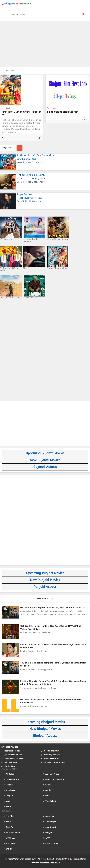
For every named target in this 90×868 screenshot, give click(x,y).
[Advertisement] (45, 43)
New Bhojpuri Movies (45, 729)
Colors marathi (52, 844)
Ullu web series (11, 763)
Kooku (48, 785)
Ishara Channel (13, 833)
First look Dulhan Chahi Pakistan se (22, 113)
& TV (48, 838)
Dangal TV (50, 833)
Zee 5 (8, 807)
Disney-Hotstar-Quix (55, 780)
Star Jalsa (10, 844)
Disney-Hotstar (13, 780)
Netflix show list (52, 751)
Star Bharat (51, 827)
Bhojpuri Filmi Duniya (29, 859)
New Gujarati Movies (45, 460)
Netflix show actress (14, 751)
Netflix (48, 791)
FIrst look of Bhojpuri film (63, 112)
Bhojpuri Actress (45, 736)
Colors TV (50, 816)
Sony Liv (10, 796)
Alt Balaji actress (52, 755)
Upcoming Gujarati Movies (45, 454)
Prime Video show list (14, 759)
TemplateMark (78, 859)
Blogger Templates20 (51, 863)
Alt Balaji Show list (13, 755)
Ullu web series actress (55, 763)
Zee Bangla (51, 822)
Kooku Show (10, 766)
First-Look (6, 108)
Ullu (47, 796)
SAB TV (9, 849)
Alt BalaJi (10, 774)
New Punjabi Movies (45, 580)
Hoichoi (9, 785)
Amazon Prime (52, 774)
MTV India (10, 838)
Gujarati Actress (45, 467)
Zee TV (9, 822)
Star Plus (10, 816)
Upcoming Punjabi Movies (45, 573)
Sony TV (9, 827)
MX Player (10, 791)
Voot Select (51, 801)
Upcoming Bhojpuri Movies (45, 722)
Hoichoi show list (52, 759)
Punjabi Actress (45, 587)
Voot (8, 801)
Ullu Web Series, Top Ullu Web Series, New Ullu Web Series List (53, 608)
